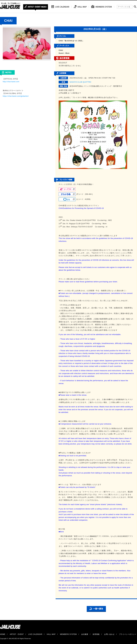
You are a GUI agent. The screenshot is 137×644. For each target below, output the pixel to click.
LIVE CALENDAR (35, 634)
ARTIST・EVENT (17, 634)
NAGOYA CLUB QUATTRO (80, 82)
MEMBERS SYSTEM (68, 634)
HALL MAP (51, 634)
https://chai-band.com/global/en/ (16, 96)
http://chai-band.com (11, 82)
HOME (3, 634)
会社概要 (85, 634)
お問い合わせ (109, 634)
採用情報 (96, 634)
